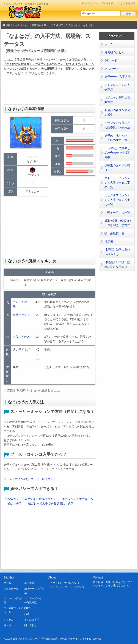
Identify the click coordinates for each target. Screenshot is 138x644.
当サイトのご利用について (65, 583)
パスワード (112, 69)
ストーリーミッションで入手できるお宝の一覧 (117, 183)
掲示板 (109, 3)
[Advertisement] (68, 91)
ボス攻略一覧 (11, 589)
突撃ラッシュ (21, 315)
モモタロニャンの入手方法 (117, 87)
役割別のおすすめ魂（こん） (117, 168)
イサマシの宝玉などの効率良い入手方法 (117, 125)
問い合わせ (31, 625)
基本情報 (29, 583)
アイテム (9, 620)
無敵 (16, 367)
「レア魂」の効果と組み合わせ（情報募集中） (117, 153)
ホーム (109, 44)
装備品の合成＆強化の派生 (117, 112)
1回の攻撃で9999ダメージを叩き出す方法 (118, 223)
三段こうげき (21, 337)
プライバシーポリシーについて (67, 587)
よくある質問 (128, 3)
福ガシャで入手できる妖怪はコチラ (51, 503)
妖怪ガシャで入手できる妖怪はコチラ (32, 499)
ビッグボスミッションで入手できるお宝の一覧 (117, 200)
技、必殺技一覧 (114, 233)
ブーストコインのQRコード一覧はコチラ (30, 479)
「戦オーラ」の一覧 (117, 213)
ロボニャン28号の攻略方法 (117, 100)
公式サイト (91, 3)
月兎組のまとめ (114, 52)
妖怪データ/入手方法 (118, 77)
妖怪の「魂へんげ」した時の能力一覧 (117, 138)
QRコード (111, 60)
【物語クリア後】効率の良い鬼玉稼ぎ (117, 264)
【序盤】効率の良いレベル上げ (117, 252)
